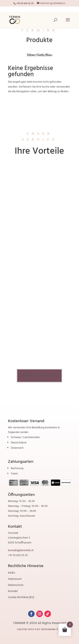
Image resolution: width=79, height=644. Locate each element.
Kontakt (13, 592)
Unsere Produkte (39, 375)
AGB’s (12, 573)
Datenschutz (16, 586)
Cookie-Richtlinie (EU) (21, 598)
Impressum (15, 580)
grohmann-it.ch (52, 630)
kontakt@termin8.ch (21, 550)
